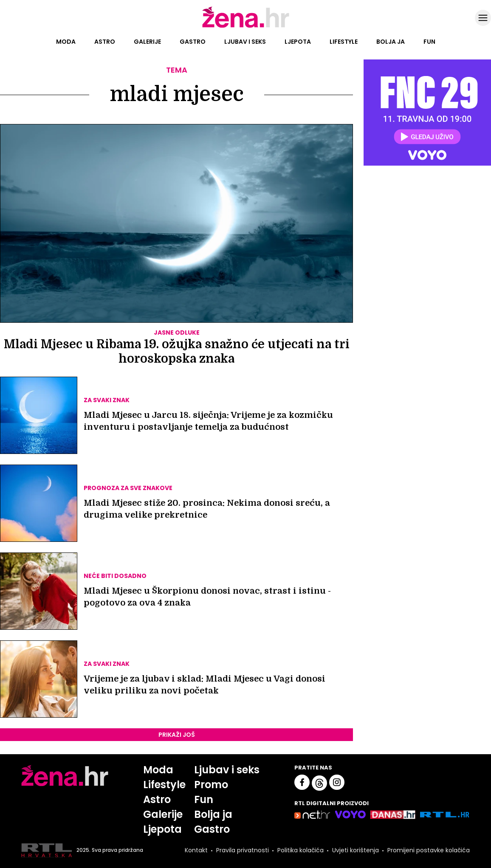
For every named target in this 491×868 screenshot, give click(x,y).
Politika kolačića (301, 850)
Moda (66, 42)
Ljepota (298, 42)
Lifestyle (344, 42)
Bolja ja (391, 42)
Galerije (147, 42)
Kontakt (196, 850)
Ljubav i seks (245, 42)
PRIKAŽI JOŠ (177, 735)
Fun (429, 42)
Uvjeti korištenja (356, 850)
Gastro (193, 42)
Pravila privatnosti (243, 850)
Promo (211, 785)
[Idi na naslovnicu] (246, 27)
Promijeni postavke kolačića (429, 850)
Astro (105, 42)
